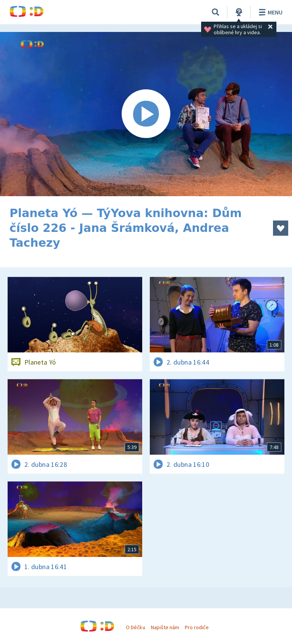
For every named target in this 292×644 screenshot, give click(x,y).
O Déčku (135, 627)
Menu (269, 12)
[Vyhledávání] (216, 12)
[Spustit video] (146, 114)
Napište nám (165, 627)
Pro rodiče (197, 627)
